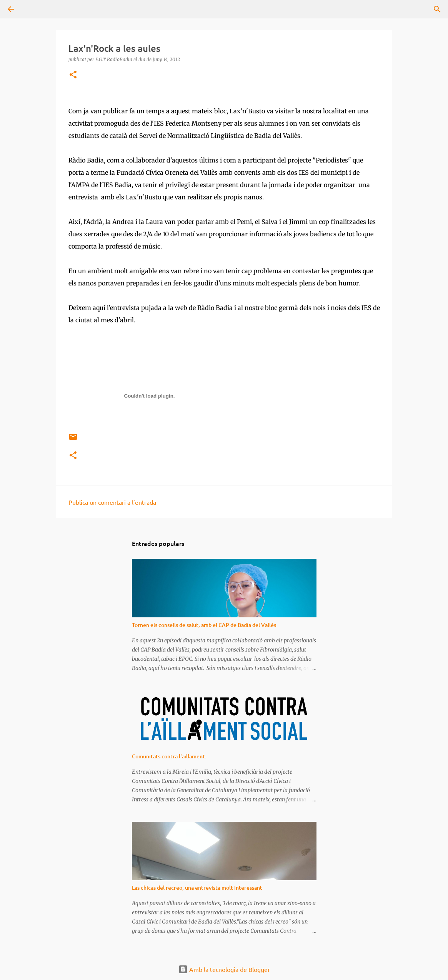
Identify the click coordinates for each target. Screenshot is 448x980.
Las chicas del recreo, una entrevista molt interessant (197, 888)
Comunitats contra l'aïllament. (169, 756)
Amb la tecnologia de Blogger (224, 969)
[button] (73, 75)
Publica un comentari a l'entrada (112, 502)
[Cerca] (32, 9)
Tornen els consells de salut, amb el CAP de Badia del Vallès (204, 625)
